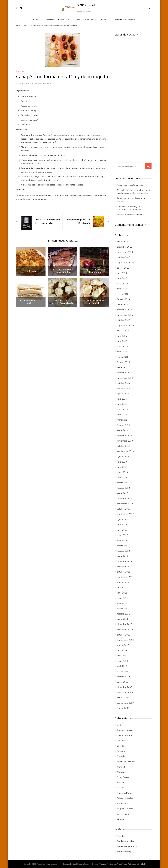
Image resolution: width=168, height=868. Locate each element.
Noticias (105, 20)
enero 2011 (123, 619)
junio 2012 (122, 530)
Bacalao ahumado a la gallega (31, 302)
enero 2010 (123, 682)
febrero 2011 (123, 614)
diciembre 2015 (125, 310)
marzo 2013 (123, 483)
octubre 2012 (124, 509)
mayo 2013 (122, 472)
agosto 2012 (123, 520)
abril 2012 (122, 540)
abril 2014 (122, 415)
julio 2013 (122, 462)
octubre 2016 (124, 257)
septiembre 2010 (125, 640)
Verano (120, 819)
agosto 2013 (123, 457)
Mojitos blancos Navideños (130, 215)
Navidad (121, 767)
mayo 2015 (122, 346)
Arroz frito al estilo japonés (130, 185)
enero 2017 (123, 242)
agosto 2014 (123, 394)
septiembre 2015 (125, 326)
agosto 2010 (123, 645)
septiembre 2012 (125, 514)
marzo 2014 (123, 420)
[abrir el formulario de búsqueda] (150, 8)
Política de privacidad (136, 864)
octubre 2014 (124, 383)
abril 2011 (122, 603)
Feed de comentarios (127, 846)
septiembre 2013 (125, 451)
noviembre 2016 (125, 252)
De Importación (124, 735)
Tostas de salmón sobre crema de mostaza (62, 271)
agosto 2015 (123, 331)
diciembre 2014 (125, 373)
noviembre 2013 (125, 441)
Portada (37, 20)
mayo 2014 (122, 409)
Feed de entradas (125, 841)
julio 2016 (122, 273)
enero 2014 (123, 430)
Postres (121, 788)
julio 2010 (122, 650)
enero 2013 (123, 493)
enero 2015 (123, 367)
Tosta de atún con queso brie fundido (94, 302)
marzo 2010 (123, 671)
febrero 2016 (123, 299)
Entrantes (20, 71)
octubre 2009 (124, 698)
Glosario (121, 756)
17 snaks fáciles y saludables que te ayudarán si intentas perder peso (134, 192)
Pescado (121, 782)
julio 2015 (122, 336)
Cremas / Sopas (124, 730)
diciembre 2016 (125, 247)
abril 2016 (122, 289)
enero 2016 (123, 305)
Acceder (121, 836)
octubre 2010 (124, 635)
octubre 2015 (124, 320)
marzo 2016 (123, 294)
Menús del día (64, 20)
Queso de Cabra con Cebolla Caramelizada (62, 302)
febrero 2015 (123, 362)
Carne (120, 725)
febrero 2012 (123, 551)
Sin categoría (123, 814)
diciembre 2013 (125, 436)
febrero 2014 (123, 425)
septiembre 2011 (125, 577)
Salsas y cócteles (125, 798)
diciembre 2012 (125, 499)
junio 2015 (122, 341)
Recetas (49, 20)
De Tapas (122, 741)
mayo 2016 (122, 284)
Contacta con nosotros (124, 20)
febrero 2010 (123, 677)
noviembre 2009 (125, 692)
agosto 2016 (123, 268)
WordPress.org (124, 852)
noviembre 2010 (125, 630)
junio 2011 (122, 593)
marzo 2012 (123, 546)
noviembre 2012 (125, 504)
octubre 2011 (124, 572)
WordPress (122, 864)
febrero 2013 (123, 488)
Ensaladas (122, 746)
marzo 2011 (123, 609)
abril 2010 (122, 666)
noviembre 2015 (125, 315)
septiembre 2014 (125, 388)
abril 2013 (122, 478)
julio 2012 (122, 525)
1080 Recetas (88, 5)
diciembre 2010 (125, 624)
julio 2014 (122, 399)
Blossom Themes (99, 864)
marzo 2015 (123, 357)
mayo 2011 (122, 598)
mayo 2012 (122, 535)
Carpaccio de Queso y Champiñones (94, 271)
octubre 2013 (124, 446)
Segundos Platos (125, 809)
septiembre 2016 (125, 263)
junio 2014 (122, 404)
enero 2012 (123, 556)
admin (18, 84)
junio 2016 (122, 278)
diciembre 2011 (125, 561)
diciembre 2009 (125, 687)
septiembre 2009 (125, 703)
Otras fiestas (123, 777)
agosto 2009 (123, 708)
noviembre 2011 (125, 567)
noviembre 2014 (125, 378)
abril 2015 (122, 352)
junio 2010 (122, 656)
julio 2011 (122, 588)
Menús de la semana (127, 762)
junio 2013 (122, 467)
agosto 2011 (123, 582)
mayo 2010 (122, 661)
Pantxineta (31, 271)
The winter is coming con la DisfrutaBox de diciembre (130, 208)
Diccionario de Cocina (86, 20)
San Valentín (123, 803)
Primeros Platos (125, 793)
